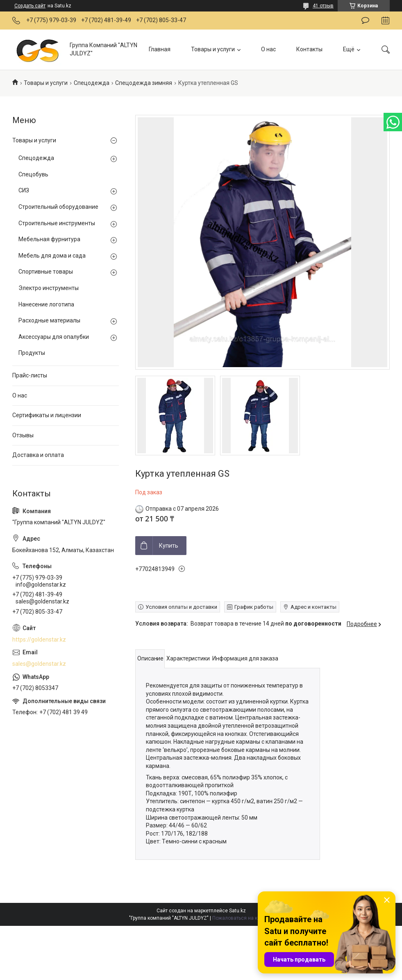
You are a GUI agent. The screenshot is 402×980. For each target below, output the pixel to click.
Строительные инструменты (57, 223)
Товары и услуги (213, 49)
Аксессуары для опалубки (54, 337)
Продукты (32, 353)
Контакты (309, 49)
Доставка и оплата (38, 455)
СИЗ (24, 190)
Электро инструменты (49, 288)
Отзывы (23, 435)
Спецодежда (92, 83)
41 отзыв (323, 6)
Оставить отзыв (365, 21)
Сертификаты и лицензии (47, 415)
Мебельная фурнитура (49, 239)
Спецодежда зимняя (144, 83)
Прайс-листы (30, 375)
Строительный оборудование (58, 207)
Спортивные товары (46, 272)
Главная (160, 49)
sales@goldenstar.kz (39, 664)
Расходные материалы (49, 320)
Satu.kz (237, 911)
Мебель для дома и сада (52, 256)
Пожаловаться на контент (243, 918)
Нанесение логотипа (46, 304)
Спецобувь (33, 174)
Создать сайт (30, 6)
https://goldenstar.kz (39, 640)
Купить (169, 546)
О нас (268, 49)
